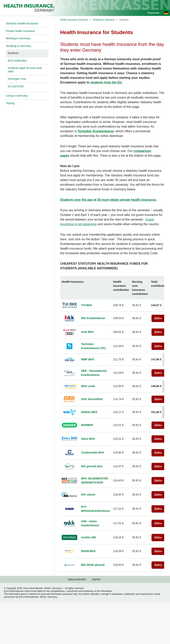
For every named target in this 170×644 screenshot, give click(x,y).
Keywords (153, 13)
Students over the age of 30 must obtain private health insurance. (108, 200)
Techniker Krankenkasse (96, 131)
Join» (158, 318)
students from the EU (106, 82)
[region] (112, 424)
